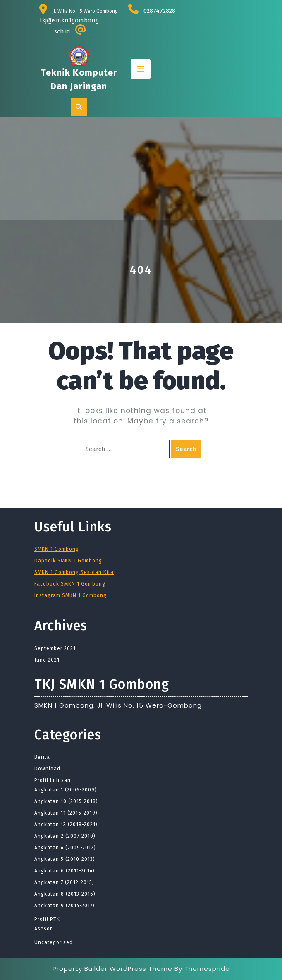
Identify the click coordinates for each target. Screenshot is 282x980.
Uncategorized (54, 942)
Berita (42, 757)
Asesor (43, 929)
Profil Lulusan (53, 780)
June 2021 (47, 660)
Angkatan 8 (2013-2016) (65, 894)
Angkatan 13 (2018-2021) (66, 825)
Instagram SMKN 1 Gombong (70, 595)
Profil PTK (47, 919)
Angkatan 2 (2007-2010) (65, 836)
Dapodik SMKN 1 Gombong (68, 561)
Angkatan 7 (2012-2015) (64, 882)
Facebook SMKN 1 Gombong (70, 584)
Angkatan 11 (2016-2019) (66, 813)
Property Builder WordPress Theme (112, 969)
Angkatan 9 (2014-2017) (65, 906)
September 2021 (55, 648)
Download (47, 769)
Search (186, 449)
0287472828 (159, 11)
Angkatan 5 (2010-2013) (65, 859)
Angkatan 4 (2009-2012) (65, 848)
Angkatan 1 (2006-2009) (66, 790)
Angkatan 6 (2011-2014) (65, 871)
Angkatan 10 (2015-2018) (66, 801)
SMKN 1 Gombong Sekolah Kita (74, 572)
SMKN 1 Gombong (57, 549)
